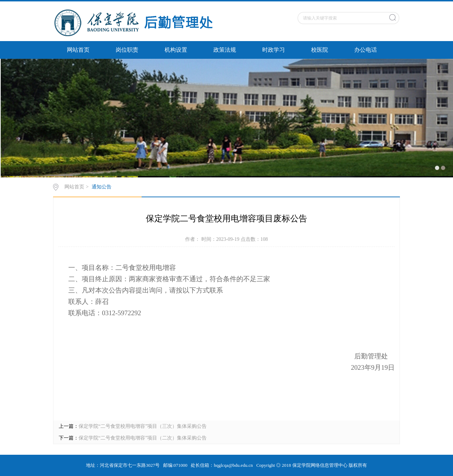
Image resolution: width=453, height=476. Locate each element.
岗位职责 (127, 50)
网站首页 (78, 50)
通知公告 (102, 187)
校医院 (320, 50)
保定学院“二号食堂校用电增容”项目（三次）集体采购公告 (143, 426)
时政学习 (274, 50)
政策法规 (225, 50)
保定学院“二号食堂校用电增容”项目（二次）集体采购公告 (143, 438)
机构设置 (176, 50)
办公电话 (366, 50)
